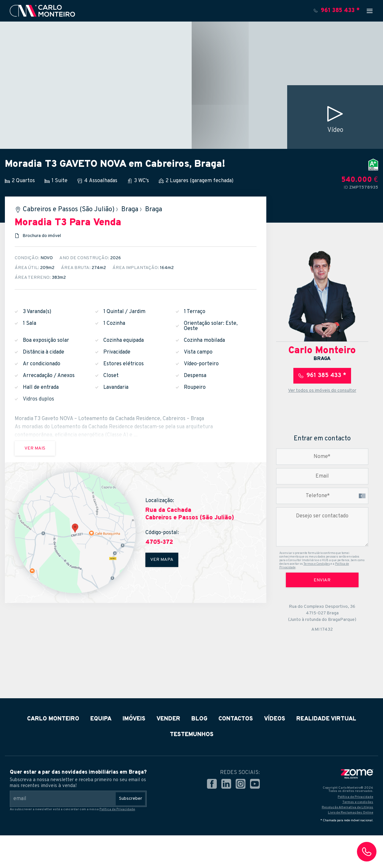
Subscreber (131, 799)
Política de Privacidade (117, 809)
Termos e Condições (317, 564)
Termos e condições (358, 802)
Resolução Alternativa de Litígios (347, 807)
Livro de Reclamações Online (351, 813)
